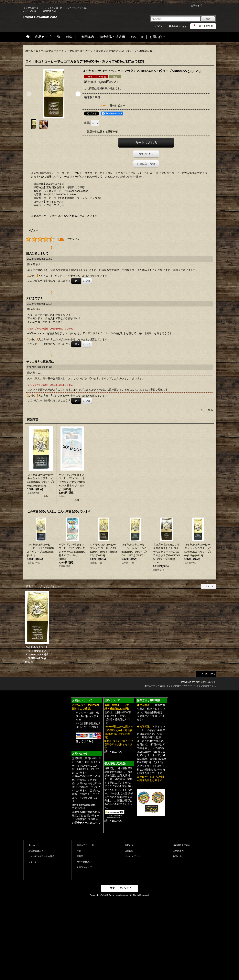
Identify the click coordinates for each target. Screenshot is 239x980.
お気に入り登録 (146, 164)
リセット (210, 586)
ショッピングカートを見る (41, 856)
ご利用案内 (178, 851)
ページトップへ (208, 674)
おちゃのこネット (206, 682)
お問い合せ (178, 856)
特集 (79, 851)
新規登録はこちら (178, 26)
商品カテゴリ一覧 (85, 845)
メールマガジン (132, 856)
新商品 (80, 856)
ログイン (158, 26)
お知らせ (129, 845)
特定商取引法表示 (181, 845)
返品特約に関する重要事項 (102, 132)
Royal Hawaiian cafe (40, 17)
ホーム (32, 845)
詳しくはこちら (85, 741)
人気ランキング (84, 867)
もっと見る (206, 410)
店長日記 (129, 851)
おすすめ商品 (83, 862)
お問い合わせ (146, 154)
